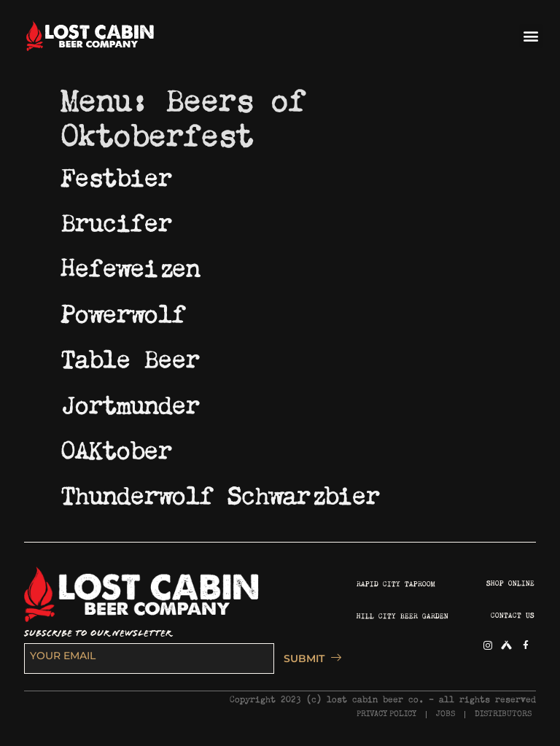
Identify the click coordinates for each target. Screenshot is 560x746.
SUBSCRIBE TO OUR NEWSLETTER (98, 633)
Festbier (117, 174)
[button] (531, 36)
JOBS (446, 714)
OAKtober (117, 446)
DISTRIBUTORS (503, 714)
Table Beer (131, 355)
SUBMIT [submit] (308, 658)
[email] (149, 658)
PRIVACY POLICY (386, 714)
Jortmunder (131, 401)
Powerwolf (124, 310)
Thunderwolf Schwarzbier (221, 491)
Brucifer (117, 219)
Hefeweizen (131, 264)
